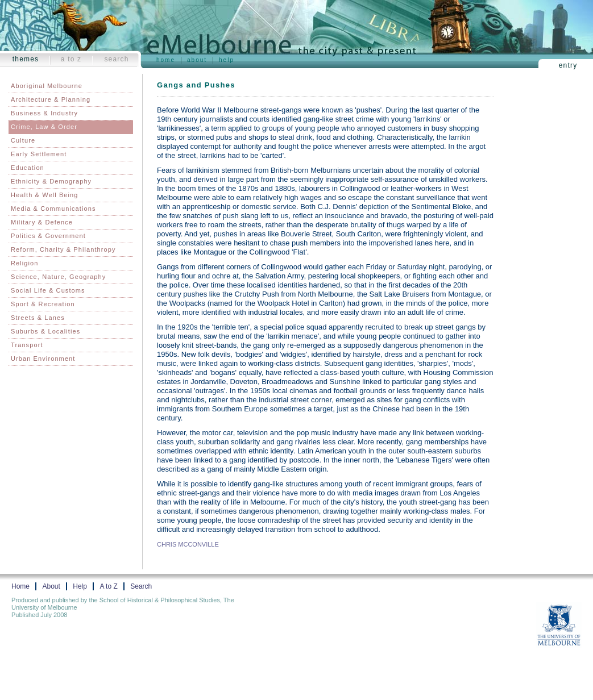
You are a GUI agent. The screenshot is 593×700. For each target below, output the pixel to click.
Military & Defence (42, 222)
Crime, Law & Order (44, 127)
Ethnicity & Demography (51, 181)
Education (28, 168)
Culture (23, 140)
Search (116, 59)
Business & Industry (44, 113)
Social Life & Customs (48, 290)
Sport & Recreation (43, 304)
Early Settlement (39, 154)
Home (166, 60)
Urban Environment (43, 359)
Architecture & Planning (51, 99)
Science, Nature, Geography (58, 277)
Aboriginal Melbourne (47, 86)
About (197, 60)
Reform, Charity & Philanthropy (63, 249)
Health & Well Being (45, 195)
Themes (26, 59)
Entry (568, 65)
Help (227, 60)
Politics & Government (48, 236)
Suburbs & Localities (45, 331)
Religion (25, 263)
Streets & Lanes (38, 318)
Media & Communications (53, 209)
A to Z (71, 59)
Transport (27, 345)
